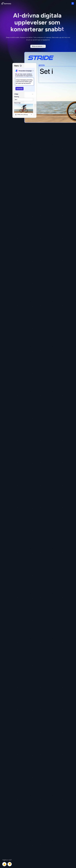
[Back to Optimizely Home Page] (6, 4)
